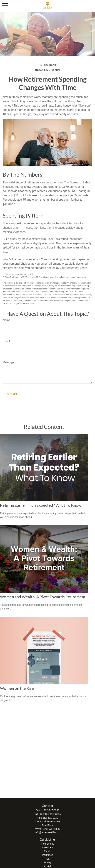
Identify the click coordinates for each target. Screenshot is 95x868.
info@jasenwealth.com (47, 832)
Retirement (47, 844)
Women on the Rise (17, 688)
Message (8, 362)
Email (6, 341)
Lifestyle (47, 866)
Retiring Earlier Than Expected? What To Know (41, 505)
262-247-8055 (51, 810)
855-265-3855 (53, 814)
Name (7, 320)
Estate (47, 851)
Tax (47, 859)
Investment (47, 847)
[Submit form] (12, 394)
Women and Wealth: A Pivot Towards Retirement (43, 597)
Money (47, 862)
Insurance (47, 855)
